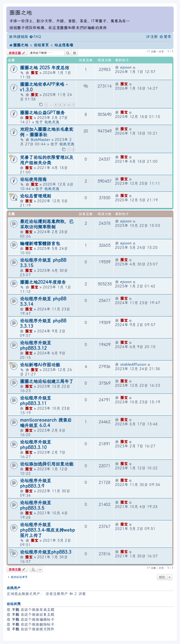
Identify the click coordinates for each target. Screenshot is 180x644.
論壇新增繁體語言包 (40, 244)
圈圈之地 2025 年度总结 (45, 68)
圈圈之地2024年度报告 (43, 282)
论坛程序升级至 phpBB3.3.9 (36, 483)
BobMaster (40, 140)
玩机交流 (52, 122)
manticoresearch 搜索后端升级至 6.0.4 (46, 423)
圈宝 (34, 73)
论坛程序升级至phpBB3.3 (46, 552)
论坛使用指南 (33, 179)
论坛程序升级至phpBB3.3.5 (36, 505)
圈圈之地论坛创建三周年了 (47, 381)
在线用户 (14, 588)
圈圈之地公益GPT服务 (42, 113)
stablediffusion (133, 364)
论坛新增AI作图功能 (40, 365)
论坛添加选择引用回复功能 (47, 464)
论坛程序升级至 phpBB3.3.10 (36, 445)
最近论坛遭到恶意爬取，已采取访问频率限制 (47, 224)
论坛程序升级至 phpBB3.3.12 (36, 346)
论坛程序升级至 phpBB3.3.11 (36, 401)
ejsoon (126, 67)
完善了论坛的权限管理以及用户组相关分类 (47, 160)
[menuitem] (35, 37)
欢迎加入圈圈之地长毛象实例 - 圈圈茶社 (47, 132)
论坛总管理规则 (36, 196)
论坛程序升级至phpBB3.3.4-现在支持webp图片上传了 (47, 530)
